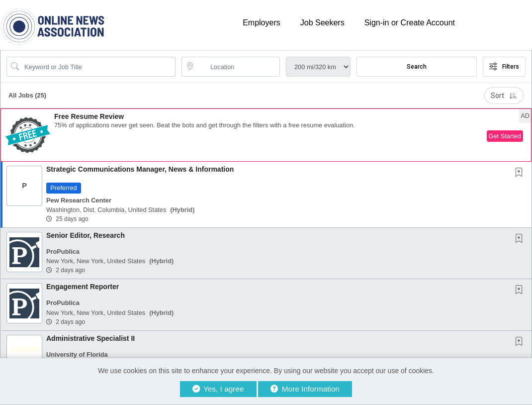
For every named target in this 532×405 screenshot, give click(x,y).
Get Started (505, 136)
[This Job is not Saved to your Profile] (521, 173)
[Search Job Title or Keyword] (98, 67)
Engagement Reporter (83, 287)
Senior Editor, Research (86, 235)
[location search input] (238, 67)
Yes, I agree (218, 389)
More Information (305, 389)
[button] (266, 135)
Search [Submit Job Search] (417, 67)
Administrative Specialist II (90, 338)
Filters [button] (504, 67)
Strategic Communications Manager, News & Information (140, 169)
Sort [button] (504, 96)
